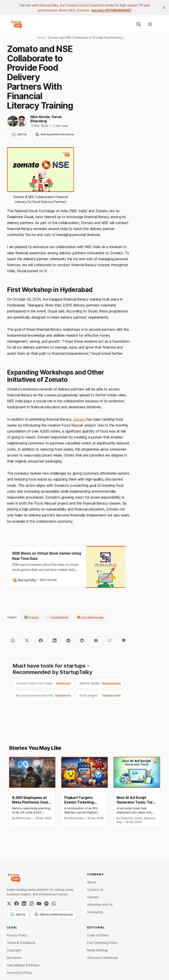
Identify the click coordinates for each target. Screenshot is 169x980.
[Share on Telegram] (68, 640)
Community (95, 912)
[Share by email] (96, 640)
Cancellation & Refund (23, 965)
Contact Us (95, 890)
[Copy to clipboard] (110, 640)
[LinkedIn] (24, 904)
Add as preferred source (55, 134)
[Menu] (150, 24)
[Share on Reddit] (82, 640)
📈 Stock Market (58, 617)
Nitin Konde (40, 117)
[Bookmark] (124, 640)
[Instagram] (31, 904)
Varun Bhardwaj (46, 119)
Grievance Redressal (102, 958)
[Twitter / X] (9, 904)
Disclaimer (14, 958)
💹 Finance (31, 617)
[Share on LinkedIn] (54, 640)
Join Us (19, 134)
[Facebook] (17, 904)
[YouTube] (39, 904)
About (92, 882)
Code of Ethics (98, 935)
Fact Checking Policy (103, 943)
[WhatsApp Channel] (54, 904)
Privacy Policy (17, 935)
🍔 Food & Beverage (90, 617)
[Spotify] (46, 904)
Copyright (14, 950)
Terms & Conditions (21, 943)
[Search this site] (139, 24)
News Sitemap (98, 950)
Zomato (79, 419)
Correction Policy (19, 973)
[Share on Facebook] (41, 640)
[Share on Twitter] (27, 640)
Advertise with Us (100, 905)
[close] (164, 8)
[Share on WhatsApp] (13, 640)
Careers (93, 897)
